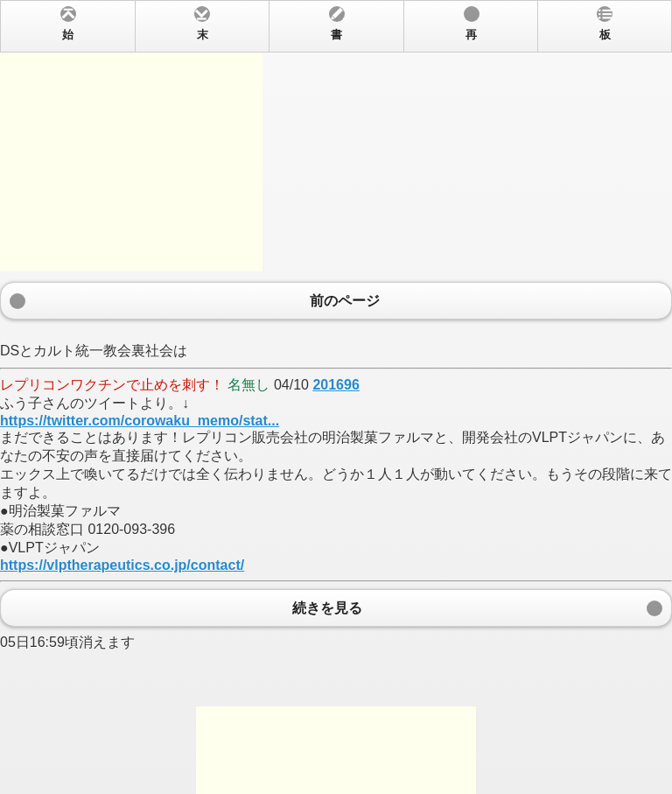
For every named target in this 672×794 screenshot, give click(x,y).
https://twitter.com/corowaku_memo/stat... (140, 421)
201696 (336, 385)
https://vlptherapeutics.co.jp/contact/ (122, 565)
